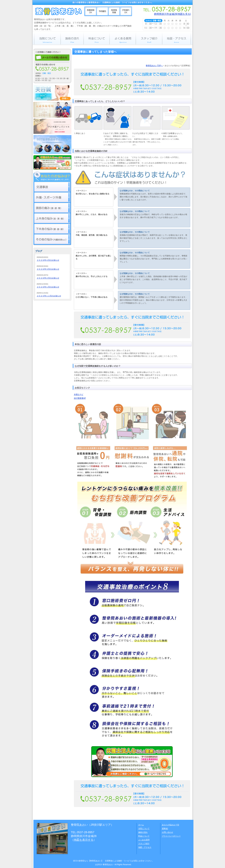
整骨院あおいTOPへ (154, 66)
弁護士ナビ (79, 394)
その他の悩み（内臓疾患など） (52, 239)
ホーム (141, 825)
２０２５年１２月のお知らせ (49, 296)
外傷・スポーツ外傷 (52, 197)
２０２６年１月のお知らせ (48, 287)
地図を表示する (84, 840)
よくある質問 (123, 38)
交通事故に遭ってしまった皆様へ (95, 52)
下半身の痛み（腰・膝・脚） (52, 229)
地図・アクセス (177, 38)
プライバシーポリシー (171, 836)
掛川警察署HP (80, 398)
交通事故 (52, 187)
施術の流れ (72, 38)
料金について (97, 38)
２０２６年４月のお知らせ (48, 260)
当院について (47, 38)
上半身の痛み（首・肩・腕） (52, 218)
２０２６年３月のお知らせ (48, 269)
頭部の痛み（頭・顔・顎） (52, 208)
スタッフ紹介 (149, 38)
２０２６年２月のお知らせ (48, 278)
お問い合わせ (167, 832)
